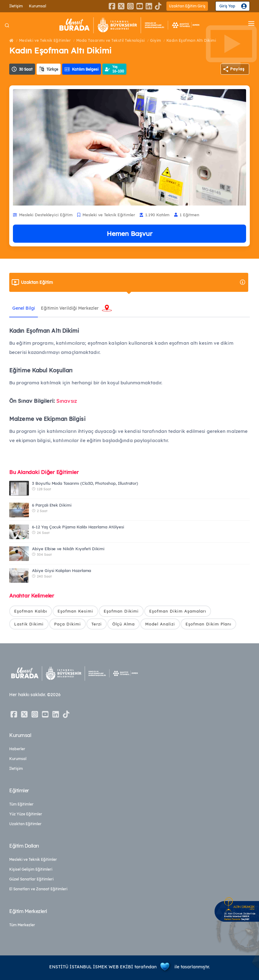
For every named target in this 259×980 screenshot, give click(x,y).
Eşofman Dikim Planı (208, 624)
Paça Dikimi (68, 624)
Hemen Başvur (129, 233)
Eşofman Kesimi (75, 611)
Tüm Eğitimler (21, 804)
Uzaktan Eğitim (133, 282)
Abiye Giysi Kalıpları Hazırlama (62, 570)
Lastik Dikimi (29, 624)
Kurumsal (38, 6)
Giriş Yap (227, 6)
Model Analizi (160, 624)
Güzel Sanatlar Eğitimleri (31, 879)
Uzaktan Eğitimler (25, 824)
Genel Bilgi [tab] (24, 308)
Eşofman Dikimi (121, 611)
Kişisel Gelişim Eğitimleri (31, 870)
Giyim (156, 40)
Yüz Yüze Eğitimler (26, 814)
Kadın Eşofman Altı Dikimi (191, 40)
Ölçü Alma (124, 624)
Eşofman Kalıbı (31, 611)
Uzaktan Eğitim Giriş (187, 6)
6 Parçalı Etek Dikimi (52, 505)
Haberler (17, 749)
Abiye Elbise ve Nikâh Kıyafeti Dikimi (68, 549)
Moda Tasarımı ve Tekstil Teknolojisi (111, 40)
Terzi (97, 624)
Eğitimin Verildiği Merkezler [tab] (70, 308)
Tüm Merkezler (22, 925)
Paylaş (237, 69)
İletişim (16, 6)
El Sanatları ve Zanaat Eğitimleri (38, 889)
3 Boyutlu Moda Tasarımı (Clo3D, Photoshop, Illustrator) (85, 483)
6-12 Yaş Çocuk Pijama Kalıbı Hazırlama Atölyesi (78, 527)
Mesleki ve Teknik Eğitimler (45, 40)
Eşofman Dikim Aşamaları (178, 611)
